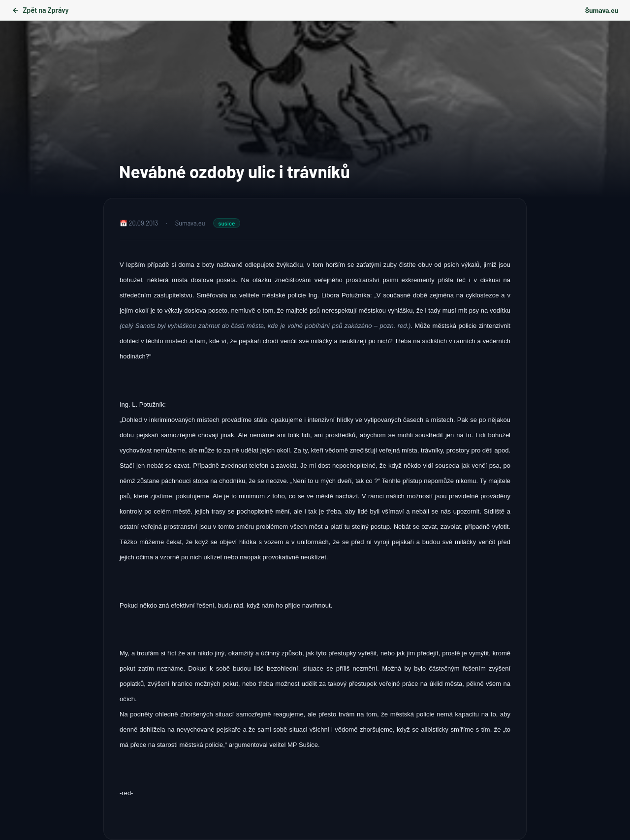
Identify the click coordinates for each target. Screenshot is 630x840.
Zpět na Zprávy (40, 10)
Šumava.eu (602, 10)
